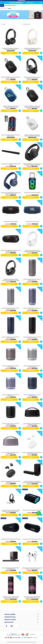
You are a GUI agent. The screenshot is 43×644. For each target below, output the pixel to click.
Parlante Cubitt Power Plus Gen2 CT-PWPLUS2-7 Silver (11, 309)
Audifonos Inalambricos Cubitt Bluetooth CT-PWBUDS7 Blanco (32, 453)
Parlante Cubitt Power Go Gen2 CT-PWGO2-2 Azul (32, 395)
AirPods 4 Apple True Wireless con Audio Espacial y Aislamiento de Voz (32, 568)
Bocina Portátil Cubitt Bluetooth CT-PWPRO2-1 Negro (32, 424)
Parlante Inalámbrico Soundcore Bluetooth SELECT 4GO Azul (11, 107)
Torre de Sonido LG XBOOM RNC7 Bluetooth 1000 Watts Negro (32, 597)
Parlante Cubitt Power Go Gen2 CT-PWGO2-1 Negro (11, 424)
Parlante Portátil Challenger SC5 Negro (32, 510)
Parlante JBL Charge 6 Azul (32, 222)
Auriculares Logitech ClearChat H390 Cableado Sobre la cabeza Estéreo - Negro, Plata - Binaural (11, 511)
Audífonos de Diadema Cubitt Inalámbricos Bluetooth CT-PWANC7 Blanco (32, 251)
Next (42, 1)
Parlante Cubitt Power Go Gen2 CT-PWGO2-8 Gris (11, 366)
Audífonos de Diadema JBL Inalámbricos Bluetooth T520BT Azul (11, 193)
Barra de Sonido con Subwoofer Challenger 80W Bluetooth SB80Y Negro (32, 482)
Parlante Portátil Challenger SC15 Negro (11, 539)
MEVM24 (35, 642)
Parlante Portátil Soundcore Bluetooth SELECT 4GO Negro (11, 78)
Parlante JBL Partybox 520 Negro (32, 193)
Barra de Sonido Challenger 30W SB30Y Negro (11, 164)
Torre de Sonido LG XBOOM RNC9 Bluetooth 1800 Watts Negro (11, 597)
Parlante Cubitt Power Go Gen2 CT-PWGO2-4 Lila (11, 395)
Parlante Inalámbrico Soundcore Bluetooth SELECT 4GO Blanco (32, 135)
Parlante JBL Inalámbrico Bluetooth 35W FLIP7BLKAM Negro (11, 251)
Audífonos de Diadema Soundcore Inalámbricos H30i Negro (11, 49)
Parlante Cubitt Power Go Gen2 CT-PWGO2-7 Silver (32, 366)
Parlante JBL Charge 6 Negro (11, 222)
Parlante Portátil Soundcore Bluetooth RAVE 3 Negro (11, 135)
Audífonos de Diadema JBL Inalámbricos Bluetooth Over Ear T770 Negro (32, 164)
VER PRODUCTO (9, 53)
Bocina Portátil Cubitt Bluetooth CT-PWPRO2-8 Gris (11, 453)
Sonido (10, 9)
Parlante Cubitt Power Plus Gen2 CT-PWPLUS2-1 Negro (32, 338)
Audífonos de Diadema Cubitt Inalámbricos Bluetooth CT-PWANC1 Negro (11, 280)
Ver (20, 53)
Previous (1, 1)
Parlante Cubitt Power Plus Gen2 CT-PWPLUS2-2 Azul (11, 338)
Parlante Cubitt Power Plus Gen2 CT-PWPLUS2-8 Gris (32, 280)
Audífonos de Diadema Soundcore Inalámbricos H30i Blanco (32, 49)
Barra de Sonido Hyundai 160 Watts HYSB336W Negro (11, 568)
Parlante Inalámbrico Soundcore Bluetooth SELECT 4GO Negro (32, 107)
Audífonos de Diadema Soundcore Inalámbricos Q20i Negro (32, 78)
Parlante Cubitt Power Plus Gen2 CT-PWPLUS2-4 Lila (32, 309)
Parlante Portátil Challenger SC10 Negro (32, 539)
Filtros (3, 24)
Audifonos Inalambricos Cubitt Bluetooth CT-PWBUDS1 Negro (11, 482)
